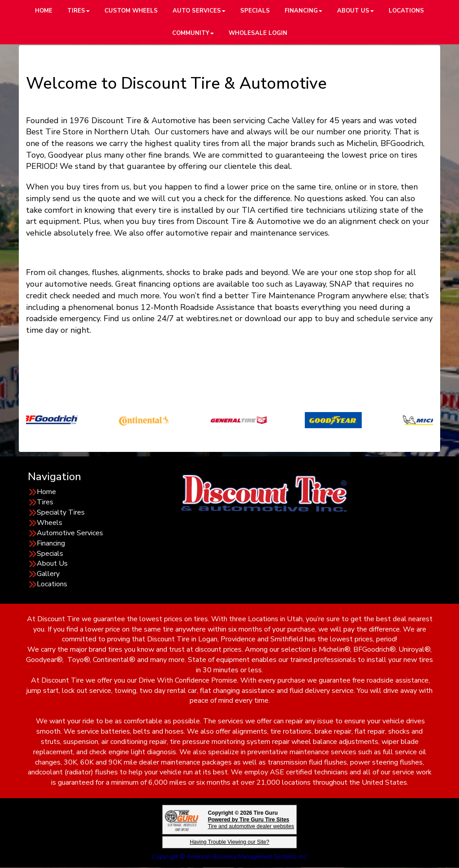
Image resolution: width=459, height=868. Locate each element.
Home (46, 492)
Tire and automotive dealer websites (251, 823)
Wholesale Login (258, 33)
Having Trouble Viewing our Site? (229, 842)
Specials (50, 554)
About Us (52, 563)
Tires (45, 502)
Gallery (48, 574)
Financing (51, 543)
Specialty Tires (61, 512)
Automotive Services (70, 533)
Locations (52, 584)
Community (193, 33)
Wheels (50, 523)
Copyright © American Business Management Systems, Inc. (230, 857)
